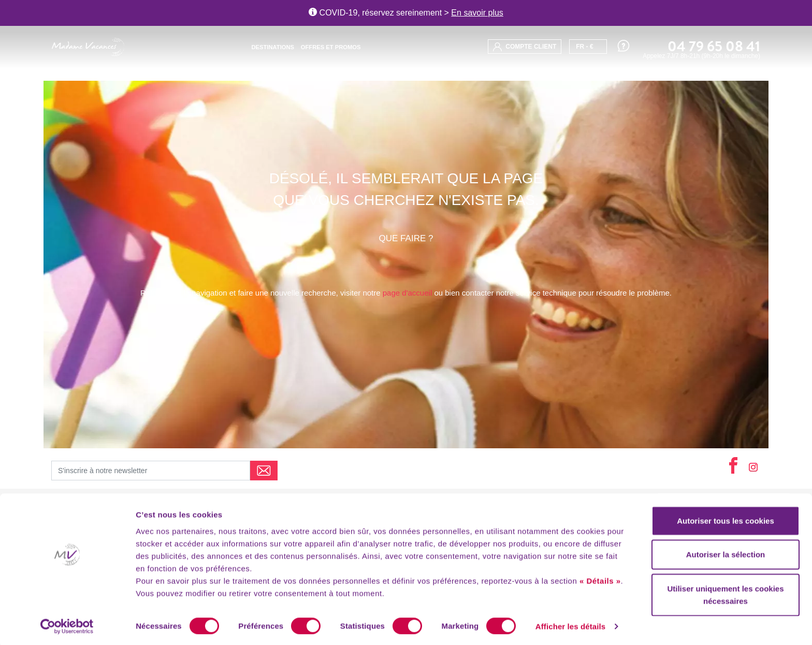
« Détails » (600, 578)
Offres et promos (331, 47)
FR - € (584, 47)
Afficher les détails (570, 625)
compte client (525, 47)
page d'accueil (407, 293)
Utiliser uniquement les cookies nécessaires (725, 592)
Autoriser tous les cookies (726, 518)
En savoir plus (477, 13)
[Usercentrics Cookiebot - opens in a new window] (67, 625)
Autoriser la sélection (726, 553)
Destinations (273, 47)
